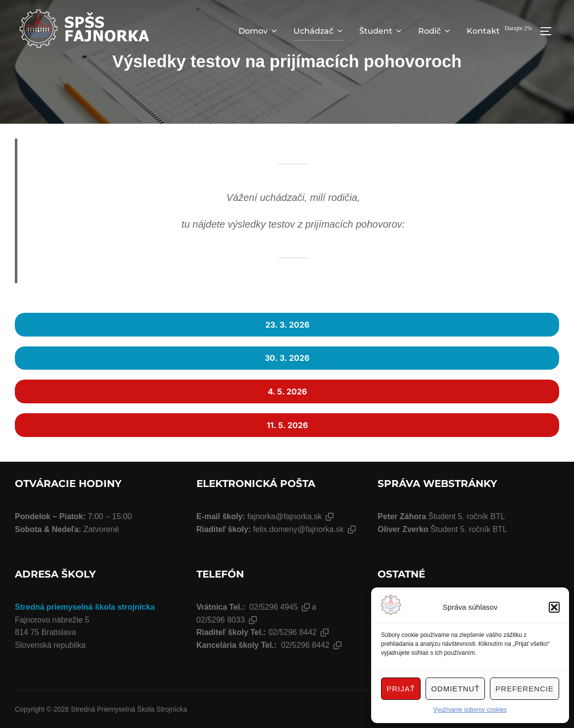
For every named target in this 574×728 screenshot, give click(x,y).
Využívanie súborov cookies (470, 710)
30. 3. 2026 (287, 358)
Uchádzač (319, 31)
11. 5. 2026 (287, 425)
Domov (259, 31)
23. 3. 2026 (287, 325)
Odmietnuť (455, 689)
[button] (554, 607)
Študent (381, 31)
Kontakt (483, 31)
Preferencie (525, 689)
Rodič (435, 31)
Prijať (401, 689)
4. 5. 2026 (287, 391)
